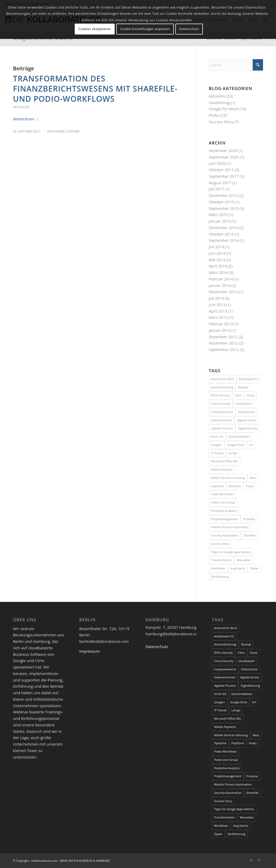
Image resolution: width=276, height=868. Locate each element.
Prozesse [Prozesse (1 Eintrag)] (249, 519)
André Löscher (67, 131)
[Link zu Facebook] (259, 860)
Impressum (89, 651)
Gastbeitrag (219, 102)
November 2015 (223, 195)
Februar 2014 (221, 279)
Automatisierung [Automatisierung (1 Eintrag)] (222, 387)
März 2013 (218, 317)
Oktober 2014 (221, 234)
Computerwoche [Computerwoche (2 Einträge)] (222, 412)
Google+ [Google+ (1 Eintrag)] (217, 445)
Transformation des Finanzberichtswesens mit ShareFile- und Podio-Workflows (95, 89)
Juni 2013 (217, 305)
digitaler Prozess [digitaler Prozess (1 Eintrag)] (222, 428)
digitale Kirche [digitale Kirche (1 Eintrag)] (246, 420)
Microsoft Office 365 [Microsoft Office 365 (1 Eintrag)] (225, 461)
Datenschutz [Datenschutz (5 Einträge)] (246, 412)
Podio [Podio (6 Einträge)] (250, 486)
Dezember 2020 (223, 150)
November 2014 (223, 228)
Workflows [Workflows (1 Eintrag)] (218, 568)
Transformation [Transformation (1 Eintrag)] (222, 560)
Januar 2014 (220, 285)
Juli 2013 (216, 298)
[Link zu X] (251, 860)
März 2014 (218, 272)
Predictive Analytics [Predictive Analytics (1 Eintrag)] (224, 511)
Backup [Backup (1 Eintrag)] (243, 387)
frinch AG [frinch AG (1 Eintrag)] (217, 436)
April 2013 (218, 311)
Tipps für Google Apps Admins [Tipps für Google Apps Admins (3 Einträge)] (231, 552)
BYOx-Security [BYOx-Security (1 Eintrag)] (220, 395)
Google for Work (224, 109)
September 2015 (224, 208)
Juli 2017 (216, 189)
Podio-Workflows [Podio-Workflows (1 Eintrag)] (222, 494)
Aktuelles (21, 107)
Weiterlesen (26, 119)
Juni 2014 (217, 253)
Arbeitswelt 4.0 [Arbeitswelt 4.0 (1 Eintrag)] (249, 379)
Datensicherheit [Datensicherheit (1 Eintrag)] (222, 420)
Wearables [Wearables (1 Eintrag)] (244, 560)
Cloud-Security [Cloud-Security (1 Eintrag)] (221, 404)
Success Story (221, 122)
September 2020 (224, 157)
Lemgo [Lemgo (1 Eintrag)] (233, 453)
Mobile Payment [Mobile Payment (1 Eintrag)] (222, 469)
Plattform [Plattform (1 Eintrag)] (235, 486)
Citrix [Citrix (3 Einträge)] (238, 395)
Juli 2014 (216, 247)
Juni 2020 (217, 163)
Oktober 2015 (221, 202)
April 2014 (218, 266)
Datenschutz (157, 646)
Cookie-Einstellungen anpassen (145, 29)
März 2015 (218, 215)
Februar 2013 (221, 324)
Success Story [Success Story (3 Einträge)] (220, 544)
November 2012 (223, 343)
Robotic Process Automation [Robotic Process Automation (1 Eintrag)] (230, 527)
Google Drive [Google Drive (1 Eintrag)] (236, 445)
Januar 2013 (220, 330)
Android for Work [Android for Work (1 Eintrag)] (223, 379)
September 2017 (224, 176)
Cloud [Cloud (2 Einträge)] (250, 395)
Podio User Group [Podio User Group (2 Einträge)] (223, 502)
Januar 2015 (220, 221)
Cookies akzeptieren (95, 29)
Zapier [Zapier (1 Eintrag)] (254, 568)
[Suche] (236, 65)
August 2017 (220, 183)
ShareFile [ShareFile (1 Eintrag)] (249, 535)
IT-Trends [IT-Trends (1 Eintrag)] (217, 453)
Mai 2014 (217, 260)
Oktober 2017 (221, 170)
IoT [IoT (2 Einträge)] (251, 445)
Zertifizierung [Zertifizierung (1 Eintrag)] (220, 577)
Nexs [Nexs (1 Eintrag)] (253, 478)
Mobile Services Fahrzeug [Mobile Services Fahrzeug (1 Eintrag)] (228, 478)
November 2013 (223, 292)
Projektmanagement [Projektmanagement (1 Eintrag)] (225, 519)
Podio (214, 115)
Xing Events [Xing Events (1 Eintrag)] (238, 568)
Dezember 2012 (223, 337)
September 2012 (224, 349)
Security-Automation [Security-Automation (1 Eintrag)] (225, 535)
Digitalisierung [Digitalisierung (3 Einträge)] (247, 428)
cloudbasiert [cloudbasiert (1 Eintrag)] (244, 404)
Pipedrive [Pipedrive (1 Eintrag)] (217, 486)
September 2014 (224, 240)
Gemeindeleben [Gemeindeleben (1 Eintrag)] (239, 436)
